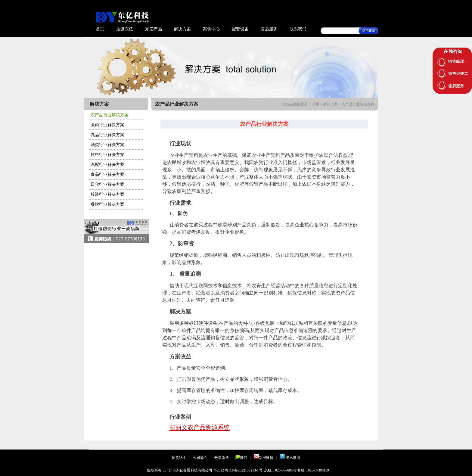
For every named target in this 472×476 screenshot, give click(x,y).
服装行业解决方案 (107, 194)
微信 (241, 458)
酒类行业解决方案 (107, 145)
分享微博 (222, 458)
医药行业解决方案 (107, 125)
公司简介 (200, 458)
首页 (100, 29)
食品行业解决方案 (107, 174)
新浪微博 (264, 458)
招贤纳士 (179, 458)
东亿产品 (154, 29)
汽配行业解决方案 (107, 165)
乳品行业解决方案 (107, 135)
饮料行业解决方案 (107, 155)
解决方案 (182, 29)
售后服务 (269, 29)
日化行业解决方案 (107, 184)
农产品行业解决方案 (110, 115)
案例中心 (211, 29)
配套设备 (240, 29)
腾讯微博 (290, 458)
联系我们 (298, 29)
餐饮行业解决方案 (107, 204)
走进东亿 (125, 29)
